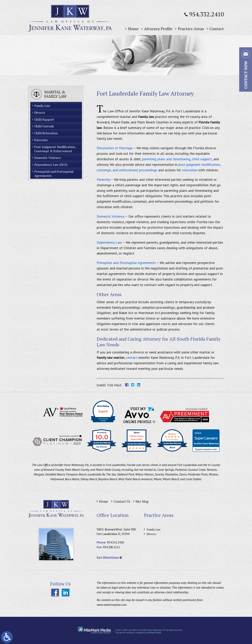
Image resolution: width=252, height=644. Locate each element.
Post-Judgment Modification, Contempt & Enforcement (55, 149)
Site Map (142, 501)
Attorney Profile (158, 29)
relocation (190, 170)
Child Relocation (46, 133)
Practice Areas (191, 29)
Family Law (42, 106)
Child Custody (44, 126)
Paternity (103, 179)
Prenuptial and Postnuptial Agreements (126, 263)
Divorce (40, 113)
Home (133, 29)
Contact (217, 29)
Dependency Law (109, 242)
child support (202, 159)
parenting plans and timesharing (166, 159)
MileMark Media (154, 633)
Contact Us (122, 501)
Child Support (44, 119)
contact (132, 357)
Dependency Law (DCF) (51, 165)
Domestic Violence (111, 216)
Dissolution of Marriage (115, 148)
